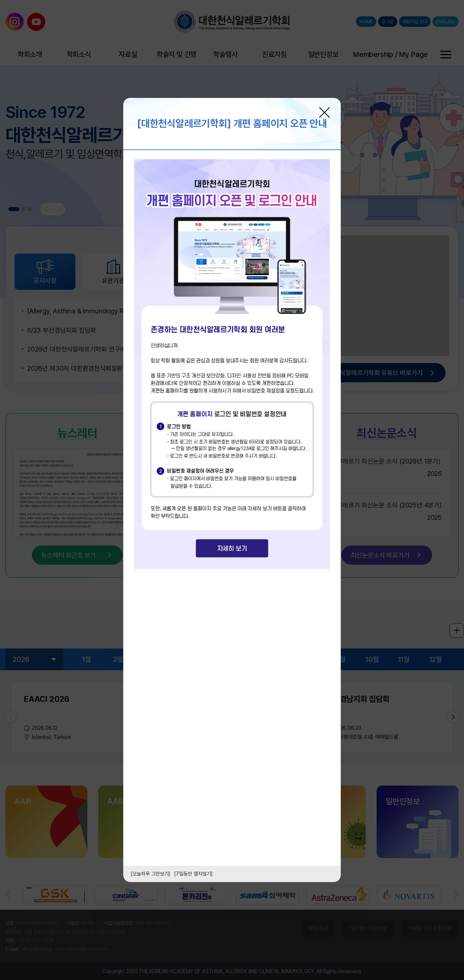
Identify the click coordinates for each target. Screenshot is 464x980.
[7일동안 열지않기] (193, 874)
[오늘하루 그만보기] (150, 874)
